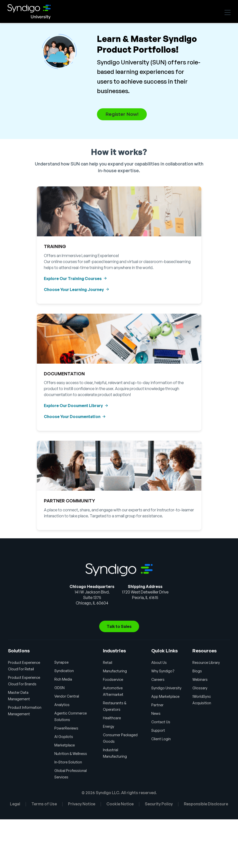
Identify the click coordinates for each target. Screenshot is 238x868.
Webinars (200, 679)
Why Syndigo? (163, 671)
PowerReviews (66, 728)
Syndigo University (37, 12)
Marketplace (65, 745)
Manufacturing (115, 671)
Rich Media (63, 679)
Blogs (197, 671)
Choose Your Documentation (72, 417)
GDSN (59, 688)
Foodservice (113, 679)
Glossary (200, 688)
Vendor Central (67, 696)
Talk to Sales (119, 626)
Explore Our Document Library (73, 406)
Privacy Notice (82, 804)
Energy (109, 726)
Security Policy (159, 804)
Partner (157, 705)
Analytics (62, 705)
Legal (15, 804)
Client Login (161, 739)
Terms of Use (44, 804)
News (156, 713)
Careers (158, 679)
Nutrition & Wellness (71, 754)
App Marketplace (165, 696)
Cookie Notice (120, 804)
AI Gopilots (64, 737)
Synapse (61, 662)
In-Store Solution (68, 762)
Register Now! (122, 114)
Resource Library (206, 662)
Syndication (64, 671)
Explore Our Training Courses (73, 279)
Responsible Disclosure (206, 804)
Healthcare (112, 718)
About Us (159, 662)
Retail (108, 662)
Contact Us (161, 722)
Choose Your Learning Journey (74, 289)
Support (158, 730)
